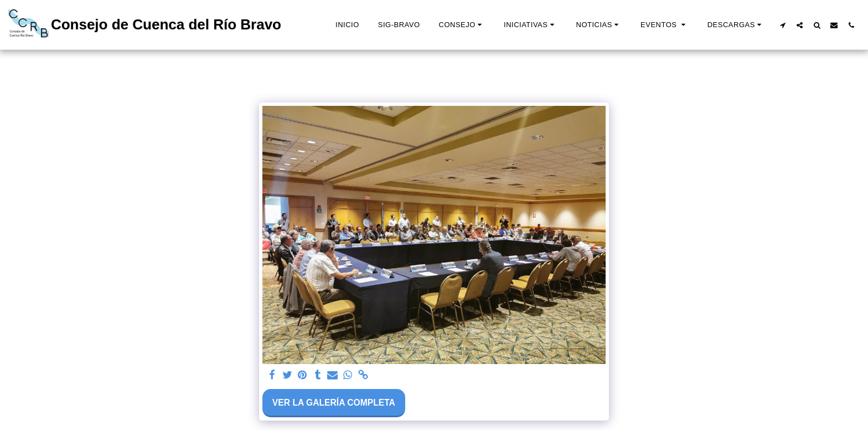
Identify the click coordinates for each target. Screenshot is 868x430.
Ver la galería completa (334, 403)
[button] (462, 25)
